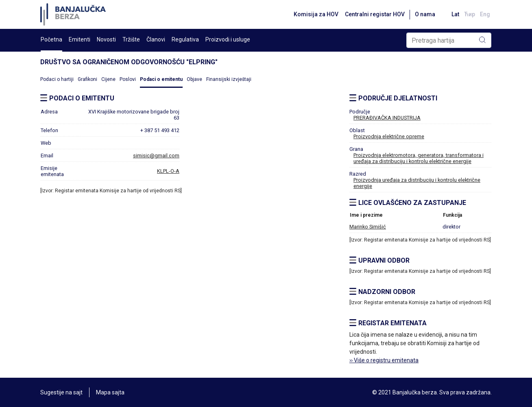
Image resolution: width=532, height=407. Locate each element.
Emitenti (80, 39)
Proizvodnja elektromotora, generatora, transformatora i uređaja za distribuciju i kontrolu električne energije (419, 158)
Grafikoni (87, 79)
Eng (485, 14)
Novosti (106, 39)
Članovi (156, 39)
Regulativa (185, 39)
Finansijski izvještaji (229, 79)
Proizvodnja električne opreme (389, 136)
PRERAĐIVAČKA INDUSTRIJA (387, 118)
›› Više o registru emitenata (384, 360)
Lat (455, 14)
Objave (194, 79)
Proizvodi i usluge (228, 39)
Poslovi (128, 79)
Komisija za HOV (316, 14)
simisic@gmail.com (156, 156)
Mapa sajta (110, 392)
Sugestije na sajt (61, 392)
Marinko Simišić (368, 227)
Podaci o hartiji (57, 79)
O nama (425, 14)
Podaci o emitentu (161, 79)
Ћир (470, 14)
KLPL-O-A (168, 171)
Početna (51, 39)
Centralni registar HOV (375, 14)
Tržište (131, 39)
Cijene (108, 79)
